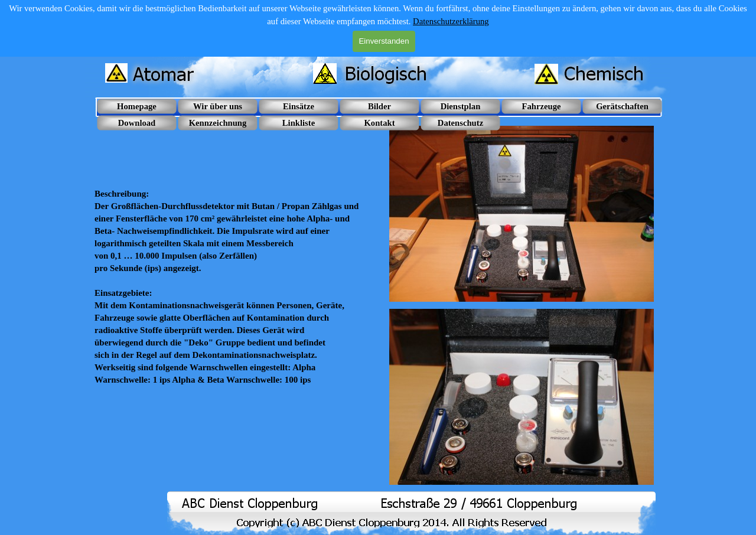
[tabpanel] (234, 256)
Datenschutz (460, 123)
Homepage (137, 106)
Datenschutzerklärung (451, 21)
